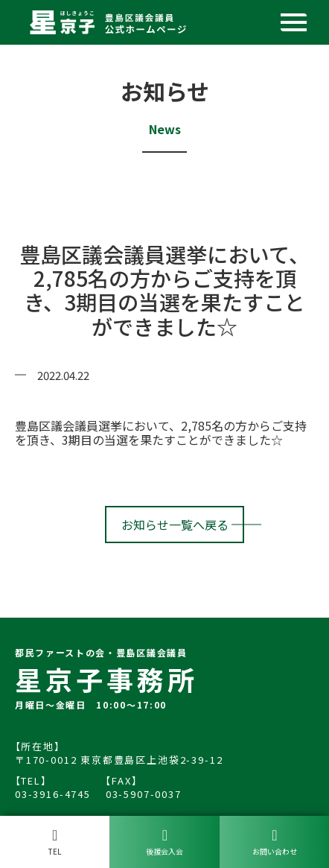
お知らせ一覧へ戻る (175, 525)
